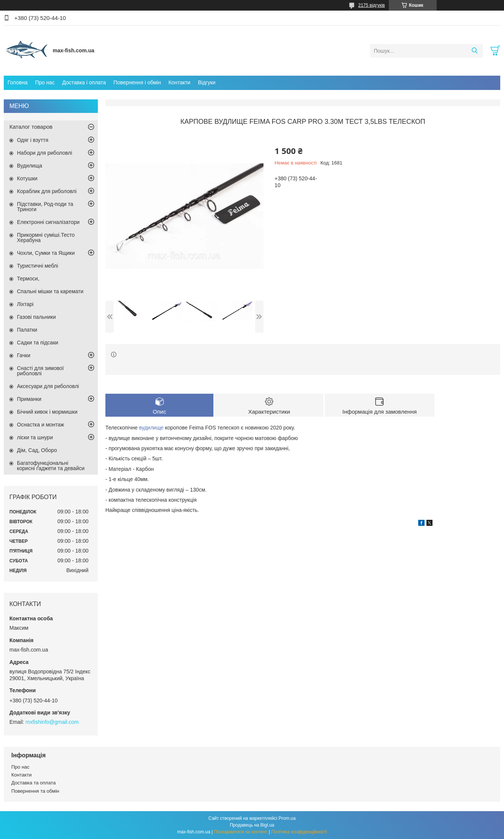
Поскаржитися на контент (241, 832)
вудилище (152, 428)
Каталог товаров (31, 127)
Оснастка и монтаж (40, 425)
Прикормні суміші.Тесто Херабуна (46, 238)
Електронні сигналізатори (48, 222)
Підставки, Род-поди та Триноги (45, 207)
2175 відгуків (372, 5)
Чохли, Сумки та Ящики (46, 253)
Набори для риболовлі (45, 153)
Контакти (179, 82)
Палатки (27, 330)
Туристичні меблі (37, 266)
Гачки (24, 355)
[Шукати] (474, 51)
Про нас (45, 82)
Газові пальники (36, 317)
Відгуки (207, 82)
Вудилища (30, 166)
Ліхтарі (25, 304)
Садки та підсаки (38, 343)
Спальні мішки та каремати (50, 291)
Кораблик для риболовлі (47, 191)
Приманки (29, 399)
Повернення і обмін (137, 82)
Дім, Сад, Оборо (37, 450)
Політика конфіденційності (299, 832)
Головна (18, 82)
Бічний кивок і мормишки (47, 412)
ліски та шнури (35, 437)
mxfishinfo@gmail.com (52, 722)
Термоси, (28, 279)
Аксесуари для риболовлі (48, 386)
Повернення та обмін (35, 791)
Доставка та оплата (33, 783)
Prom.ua (287, 818)
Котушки (27, 178)
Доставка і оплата (84, 82)
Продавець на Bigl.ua (252, 825)
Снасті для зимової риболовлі (40, 371)
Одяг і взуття (33, 140)
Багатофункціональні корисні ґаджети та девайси (51, 466)
